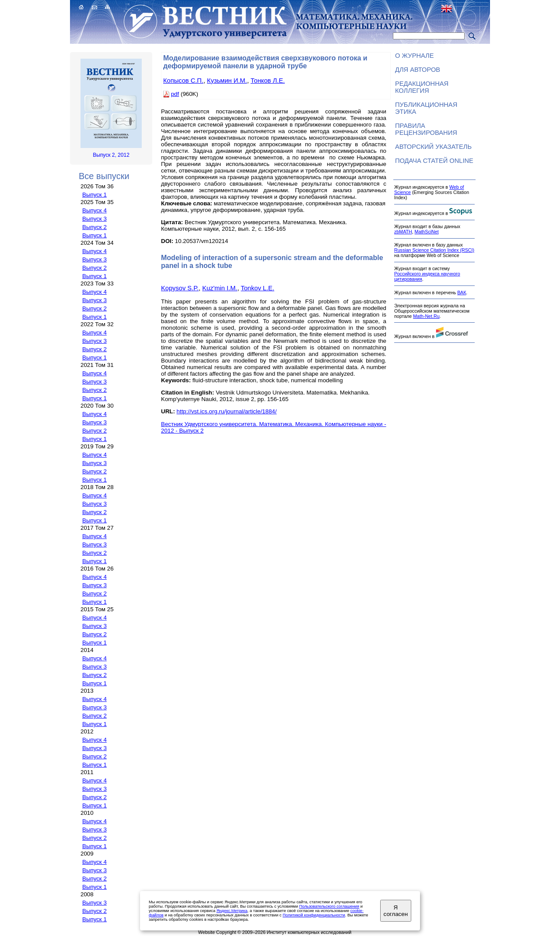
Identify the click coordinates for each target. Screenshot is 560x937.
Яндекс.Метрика (232, 911)
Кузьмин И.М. (227, 81)
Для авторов (418, 70)
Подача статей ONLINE (434, 161)
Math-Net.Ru (426, 316)
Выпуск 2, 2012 (111, 155)
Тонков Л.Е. (268, 81)
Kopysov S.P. (180, 288)
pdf (175, 94)
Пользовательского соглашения (329, 906)
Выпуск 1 (94, 195)
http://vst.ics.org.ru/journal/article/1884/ (227, 411)
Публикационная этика (426, 108)
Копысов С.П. (183, 81)
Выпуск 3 (94, 219)
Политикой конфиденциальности (314, 915)
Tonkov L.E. (257, 288)
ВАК (462, 292)
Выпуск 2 (94, 227)
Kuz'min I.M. (220, 288)
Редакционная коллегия (422, 87)
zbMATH (403, 232)
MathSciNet (427, 232)
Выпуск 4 (94, 210)
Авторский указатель (433, 147)
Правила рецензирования (426, 129)
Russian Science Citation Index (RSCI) (434, 250)
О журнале (415, 56)
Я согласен (396, 911)
